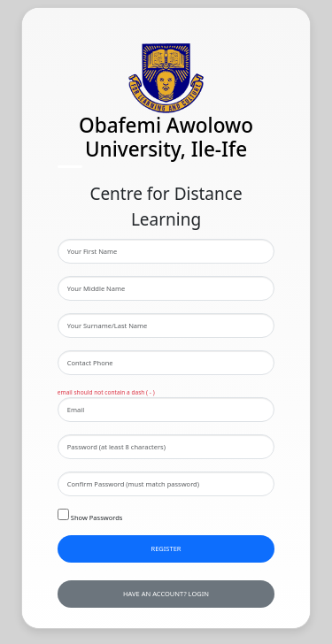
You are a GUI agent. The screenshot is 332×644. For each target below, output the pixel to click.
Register (166, 548)
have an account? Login (166, 594)
